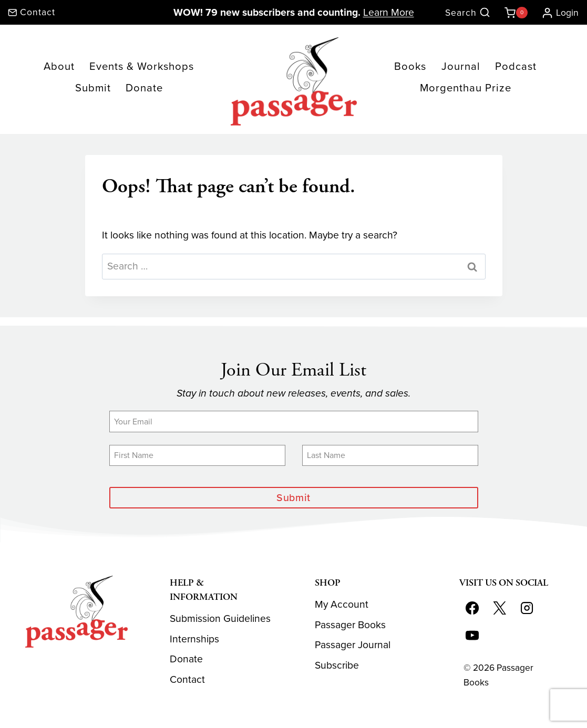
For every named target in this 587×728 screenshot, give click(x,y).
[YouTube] (472, 635)
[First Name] (197, 455)
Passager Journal (353, 645)
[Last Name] (390, 455)
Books (410, 66)
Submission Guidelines (220, 618)
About (59, 66)
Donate (144, 88)
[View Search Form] (468, 13)
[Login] (556, 13)
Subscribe (337, 665)
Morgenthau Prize (466, 88)
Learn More (389, 12)
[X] (500, 608)
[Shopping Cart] (514, 13)
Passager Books (350, 625)
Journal (461, 66)
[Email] (294, 421)
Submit (93, 88)
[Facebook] (472, 608)
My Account (342, 604)
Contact (187, 679)
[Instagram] (527, 608)
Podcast (516, 66)
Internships (194, 639)
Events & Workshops (142, 66)
